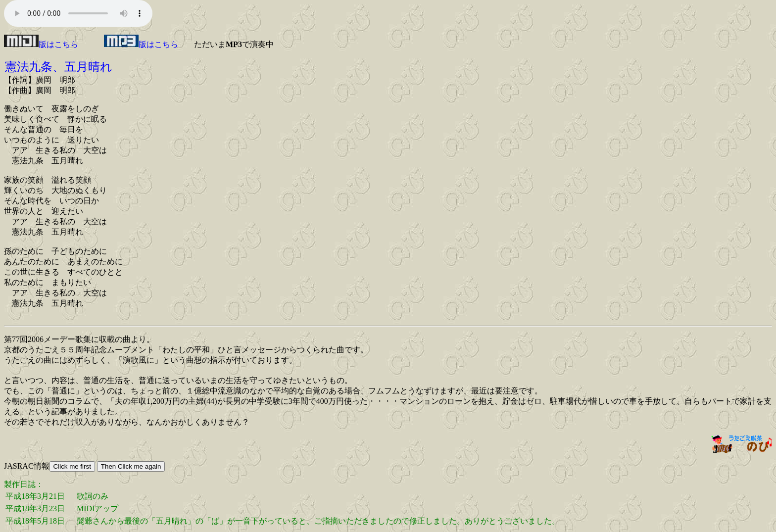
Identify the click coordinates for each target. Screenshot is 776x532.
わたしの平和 (186, 350)
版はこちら (41, 44)
